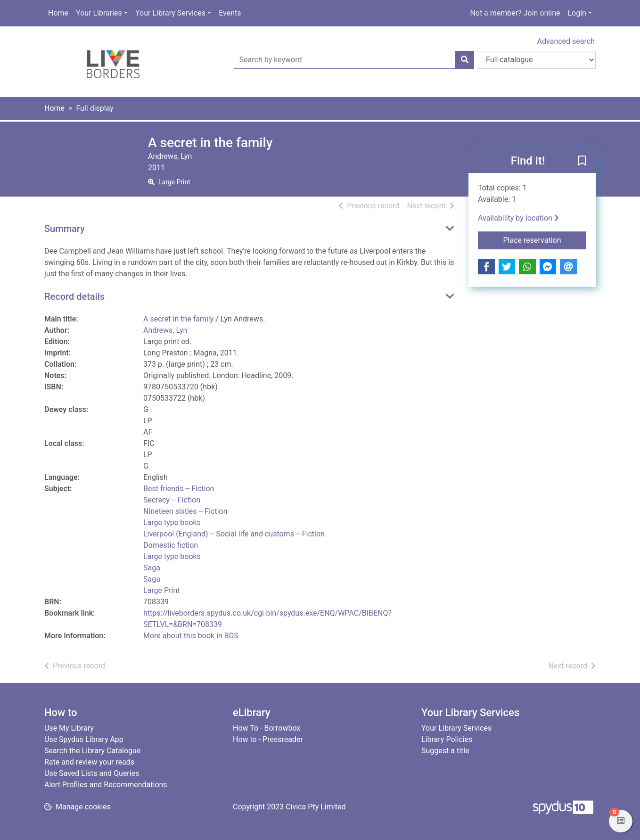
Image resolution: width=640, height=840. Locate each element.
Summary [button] (65, 229)
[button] (582, 161)
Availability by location (518, 218)
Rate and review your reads (89, 762)
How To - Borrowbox (267, 728)
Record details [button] (74, 296)
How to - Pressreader (268, 739)
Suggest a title (445, 751)
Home (58, 13)
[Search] (465, 60)
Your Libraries (99, 13)
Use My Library (69, 728)
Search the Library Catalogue (92, 751)
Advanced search (566, 41)
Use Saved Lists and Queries (92, 773)
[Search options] (537, 60)
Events (230, 13)
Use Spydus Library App (84, 739)
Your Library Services (170, 13)
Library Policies (447, 739)
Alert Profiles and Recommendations (106, 785)
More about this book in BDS (191, 636)
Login (577, 13)
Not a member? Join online (515, 13)
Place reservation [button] (545, 239)
